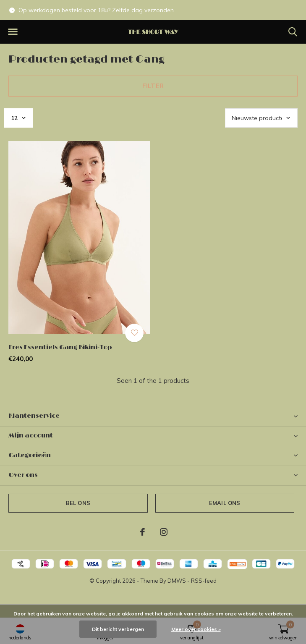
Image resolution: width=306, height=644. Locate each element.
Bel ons (78, 503)
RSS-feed (204, 581)
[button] (13, 32)
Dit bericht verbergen (118, 629)
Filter (153, 86)
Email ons (225, 503)
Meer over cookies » (196, 629)
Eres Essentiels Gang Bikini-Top (60, 347)
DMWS (177, 581)
